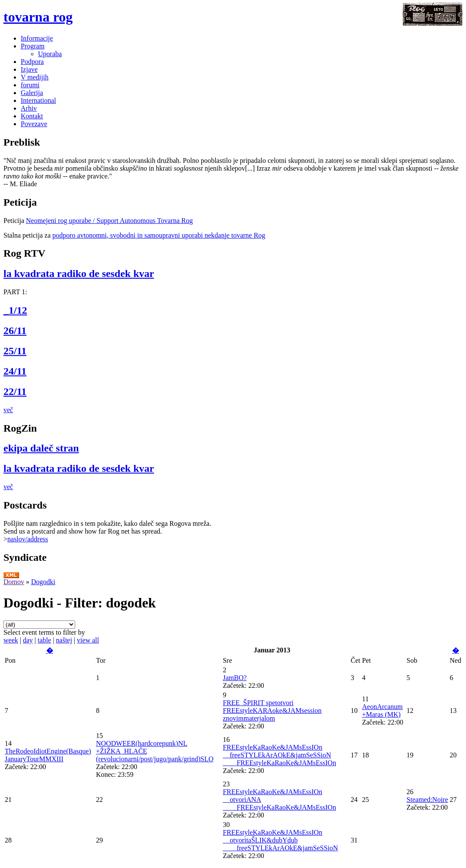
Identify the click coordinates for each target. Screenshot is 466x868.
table (44, 640)
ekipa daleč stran (41, 448)
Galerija (32, 93)
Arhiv (29, 108)
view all (88, 640)
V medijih (35, 77)
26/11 (15, 331)
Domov (14, 582)
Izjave (29, 69)
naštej (64, 640)
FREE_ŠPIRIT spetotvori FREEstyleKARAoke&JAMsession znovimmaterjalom (272, 711)
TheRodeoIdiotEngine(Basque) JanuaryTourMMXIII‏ (48, 755)
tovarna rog (38, 17)
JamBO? (235, 678)
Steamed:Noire (427, 800)
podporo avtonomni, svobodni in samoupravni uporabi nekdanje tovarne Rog (159, 235)
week (11, 640)
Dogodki (43, 582)
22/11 (15, 391)
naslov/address (28, 539)
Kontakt (32, 116)
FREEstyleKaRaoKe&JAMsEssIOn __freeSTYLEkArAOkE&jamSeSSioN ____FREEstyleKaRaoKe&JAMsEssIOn (279, 755)
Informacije (37, 38)
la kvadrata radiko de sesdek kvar (79, 273)
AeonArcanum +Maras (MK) (382, 711)
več (8, 410)
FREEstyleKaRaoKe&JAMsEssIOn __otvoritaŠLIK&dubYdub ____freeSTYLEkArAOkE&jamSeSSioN (281, 840)
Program (33, 46)
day (28, 640)
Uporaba (50, 54)
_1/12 (15, 310)
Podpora (32, 62)
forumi (30, 85)
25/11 (15, 351)
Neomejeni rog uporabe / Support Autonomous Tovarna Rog (109, 221)
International (38, 100)
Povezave (34, 124)
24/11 (15, 371)
